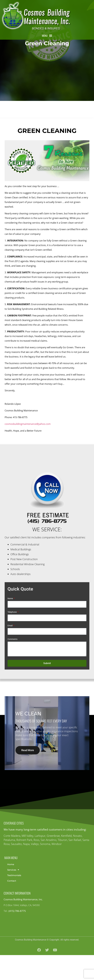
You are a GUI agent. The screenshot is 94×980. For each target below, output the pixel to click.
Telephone (12, 637)
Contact (12, 906)
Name (10, 623)
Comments (12, 664)
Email (10, 651)
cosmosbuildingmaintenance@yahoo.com (28, 449)
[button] (47, 35)
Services (13, 895)
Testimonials (14, 900)
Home (11, 889)
